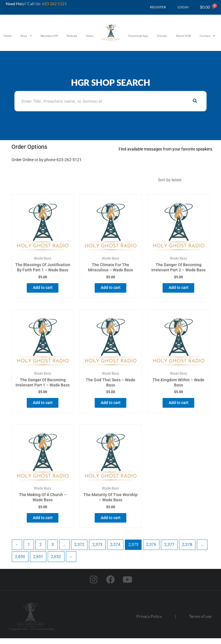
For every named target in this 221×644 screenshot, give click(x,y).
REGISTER (158, 7)
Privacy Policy (149, 622)
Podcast (72, 36)
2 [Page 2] (41, 550)
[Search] (195, 101)
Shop (26, 36)
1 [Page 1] (29, 550)
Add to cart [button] (43, 290)
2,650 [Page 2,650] (20, 562)
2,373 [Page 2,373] (97, 550)
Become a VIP (49, 36)
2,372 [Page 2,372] (79, 550)
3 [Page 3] (53, 550)
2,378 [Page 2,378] (187, 550)
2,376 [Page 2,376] (151, 550)
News (90, 36)
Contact (207, 36)
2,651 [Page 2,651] (38, 562)
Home (8, 36)
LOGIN (183, 7)
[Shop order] (182, 181)
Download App (138, 36)
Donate (162, 36)
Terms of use (200, 622)
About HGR (183, 36)
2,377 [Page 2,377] (169, 550)
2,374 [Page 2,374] (115, 550)
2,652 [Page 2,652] (56, 562)
